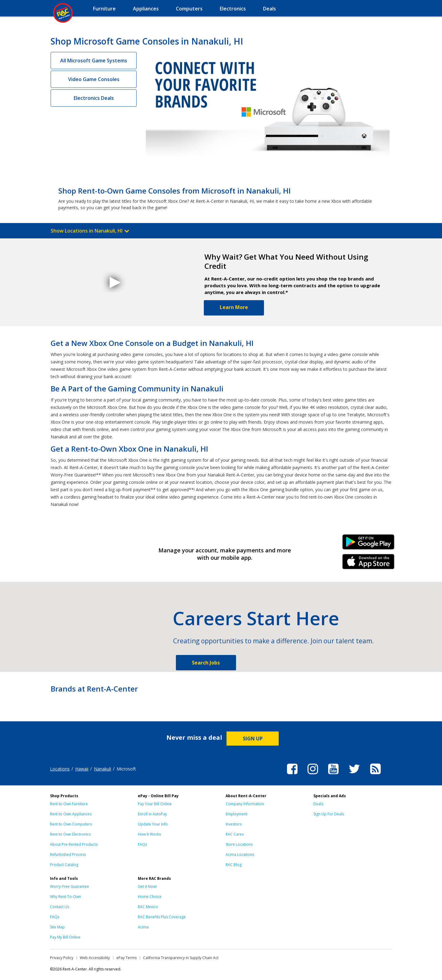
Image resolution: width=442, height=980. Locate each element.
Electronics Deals (94, 98)
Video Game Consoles (94, 79)
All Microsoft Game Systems (94, 61)
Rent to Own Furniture (69, 804)
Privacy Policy (62, 958)
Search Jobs (206, 663)
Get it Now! (147, 886)
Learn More (234, 307)
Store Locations (239, 844)
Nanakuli (103, 769)
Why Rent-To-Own (66, 897)
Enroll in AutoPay (152, 814)
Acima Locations (240, 855)
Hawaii (82, 769)
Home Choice (150, 897)
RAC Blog (234, 865)
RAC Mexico (148, 907)
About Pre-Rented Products (74, 844)
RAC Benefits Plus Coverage (162, 917)
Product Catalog (64, 865)
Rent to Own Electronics (70, 834)
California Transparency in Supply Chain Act (181, 958)
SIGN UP (253, 739)
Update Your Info (153, 824)
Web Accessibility (95, 958)
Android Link (368, 544)
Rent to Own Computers (71, 824)
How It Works (149, 834)
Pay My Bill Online (65, 937)
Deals (318, 804)
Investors (234, 824)
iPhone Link (368, 564)
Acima (143, 927)
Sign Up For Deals (329, 814)
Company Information (245, 804)
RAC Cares (235, 834)
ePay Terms (126, 958)
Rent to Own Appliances (71, 814)
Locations (60, 769)
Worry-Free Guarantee (70, 886)
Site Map (57, 927)
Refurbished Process (68, 855)
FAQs (142, 844)
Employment (237, 814)
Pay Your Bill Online (155, 804)
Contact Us (60, 907)
